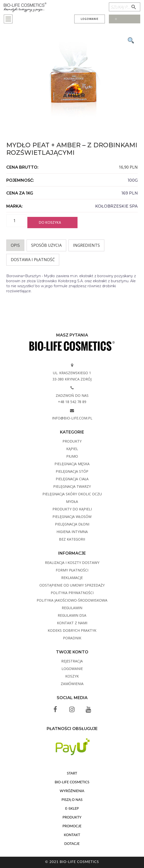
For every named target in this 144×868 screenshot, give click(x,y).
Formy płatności (72, 570)
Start (72, 773)
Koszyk (72, 676)
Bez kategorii (72, 539)
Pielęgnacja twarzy (72, 486)
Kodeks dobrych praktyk (72, 630)
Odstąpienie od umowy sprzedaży (72, 585)
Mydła (72, 501)
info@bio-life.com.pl (72, 418)
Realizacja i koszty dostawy (72, 563)
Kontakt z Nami (72, 623)
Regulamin (72, 608)
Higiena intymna (72, 532)
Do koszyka (50, 222)
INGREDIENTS (86, 245)
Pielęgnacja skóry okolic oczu (72, 494)
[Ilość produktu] (16, 221)
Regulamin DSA (72, 615)
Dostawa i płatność (33, 260)
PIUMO (72, 456)
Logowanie (90, 19)
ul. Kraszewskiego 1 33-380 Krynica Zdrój (72, 376)
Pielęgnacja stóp (72, 471)
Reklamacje (72, 578)
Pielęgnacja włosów (72, 517)
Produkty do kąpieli (72, 509)
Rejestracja (72, 661)
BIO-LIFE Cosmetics (72, 782)
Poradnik (72, 638)
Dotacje (72, 843)
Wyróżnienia (72, 791)
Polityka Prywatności (72, 593)
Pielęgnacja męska (72, 464)
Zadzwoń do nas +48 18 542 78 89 (72, 399)
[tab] (15, 245)
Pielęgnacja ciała (72, 479)
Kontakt (72, 835)
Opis (15, 245)
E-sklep (72, 808)
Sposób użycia (46, 245)
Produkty (72, 441)
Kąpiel (72, 449)
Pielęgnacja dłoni (72, 524)
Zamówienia (72, 684)
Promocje (72, 826)
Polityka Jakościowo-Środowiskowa (72, 600)
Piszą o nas (72, 800)
